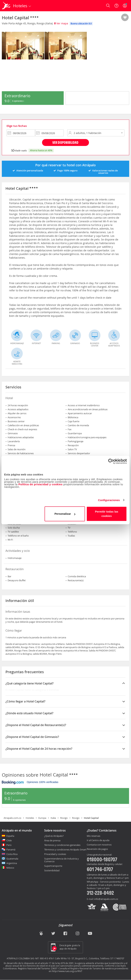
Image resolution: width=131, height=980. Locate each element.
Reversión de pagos (97, 849)
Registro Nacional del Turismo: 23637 (38, 968)
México (10, 868)
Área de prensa (52, 840)
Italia (53, 818)
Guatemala (12, 859)
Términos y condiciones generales (62, 845)
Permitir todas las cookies (107, 514)
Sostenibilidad (52, 870)
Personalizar (65, 514)
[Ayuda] (116, 6)
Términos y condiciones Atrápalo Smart (65, 850)
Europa (42, 818)
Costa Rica (12, 854)
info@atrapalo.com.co (106, 899)
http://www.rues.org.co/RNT (67, 971)
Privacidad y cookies (55, 854)
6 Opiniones (18, 101)
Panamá (11, 850)
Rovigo (64, 818)
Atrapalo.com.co (12, 818)
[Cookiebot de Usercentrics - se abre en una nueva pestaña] (111, 461)
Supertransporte (53, 866)
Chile (9, 840)
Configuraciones (109, 500)
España (10, 836)
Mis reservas (94, 836)
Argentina (12, 863)
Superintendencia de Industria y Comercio (61, 860)
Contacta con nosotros (99, 845)
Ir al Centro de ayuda (98, 840)
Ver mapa (61, 23)
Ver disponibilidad (65, 142)
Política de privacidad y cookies (40, 484)
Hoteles (30, 818)
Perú (9, 845)
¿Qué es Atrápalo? (54, 836)
